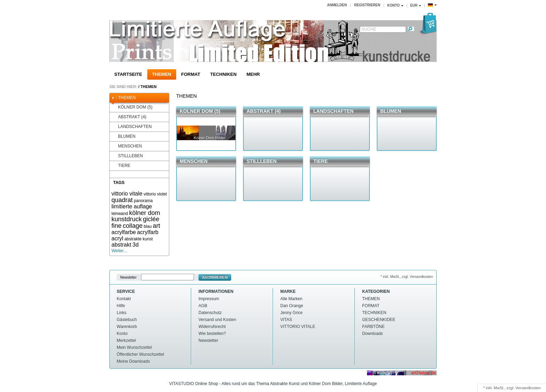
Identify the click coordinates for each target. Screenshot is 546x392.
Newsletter (128, 277)
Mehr (253, 74)
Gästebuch (127, 320)
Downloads (372, 334)
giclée (151, 219)
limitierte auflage (132, 206)
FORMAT (191, 74)
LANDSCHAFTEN (132, 127)
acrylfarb (148, 232)
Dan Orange (292, 306)
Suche (369, 29)
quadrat (122, 200)
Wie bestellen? (212, 334)
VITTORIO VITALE (298, 327)
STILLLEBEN (127, 156)
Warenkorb (127, 327)
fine (116, 226)
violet (162, 194)
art (157, 226)
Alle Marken (291, 299)
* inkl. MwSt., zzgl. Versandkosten (407, 277)
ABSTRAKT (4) (129, 117)
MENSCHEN (127, 146)
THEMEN (162, 74)
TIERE (121, 166)
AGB (203, 306)
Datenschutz (210, 313)
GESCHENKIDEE (379, 320)
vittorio (150, 194)
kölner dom (145, 213)
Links (122, 313)
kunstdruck (127, 219)
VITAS (286, 320)
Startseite (128, 74)
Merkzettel (126, 341)
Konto (122, 334)
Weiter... (119, 251)
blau (148, 226)
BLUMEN (123, 137)
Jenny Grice (291, 313)
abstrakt (121, 245)
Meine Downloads (133, 361)
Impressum (209, 299)
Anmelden (337, 5)
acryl (117, 238)
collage (132, 226)
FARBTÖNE (373, 327)
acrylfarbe (124, 232)
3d (135, 245)
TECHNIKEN (224, 74)
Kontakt (124, 299)
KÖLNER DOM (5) (132, 107)
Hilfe (121, 306)
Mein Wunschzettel (134, 347)
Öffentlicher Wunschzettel (140, 354)
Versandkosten (528, 388)
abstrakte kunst (138, 239)
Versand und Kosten (217, 320)
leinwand (120, 214)
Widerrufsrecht (212, 327)
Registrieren (367, 5)
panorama (143, 201)
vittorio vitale (127, 194)
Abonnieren (215, 277)
